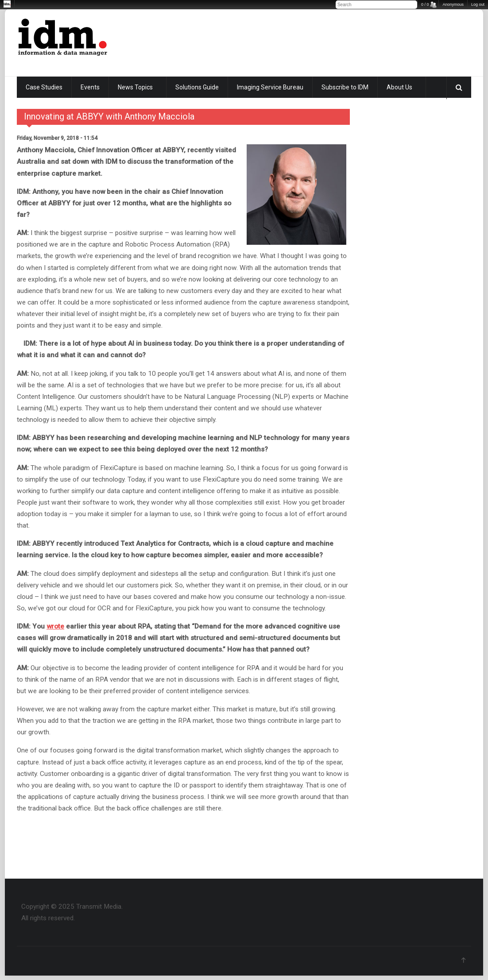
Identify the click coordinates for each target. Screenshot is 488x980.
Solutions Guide (197, 87)
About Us (399, 87)
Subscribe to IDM (345, 87)
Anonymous (453, 4)
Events (90, 87)
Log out (478, 4)
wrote (55, 626)
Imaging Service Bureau (270, 87)
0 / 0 (425, 4)
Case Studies (44, 87)
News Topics (135, 87)
